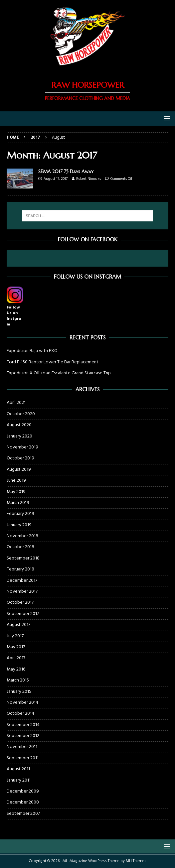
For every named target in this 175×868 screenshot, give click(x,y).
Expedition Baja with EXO (32, 351)
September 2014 (23, 725)
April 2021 (16, 403)
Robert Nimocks (88, 179)
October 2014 (20, 714)
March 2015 (18, 680)
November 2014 (22, 703)
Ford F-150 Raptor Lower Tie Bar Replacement (53, 362)
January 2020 (19, 436)
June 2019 (16, 481)
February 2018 (20, 569)
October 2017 (20, 603)
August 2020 (19, 425)
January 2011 (19, 780)
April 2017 (16, 658)
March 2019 (18, 503)
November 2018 (22, 536)
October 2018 (20, 547)
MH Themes (136, 861)
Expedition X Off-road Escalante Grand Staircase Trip (59, 373)
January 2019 (19, 525)
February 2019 (20, 514)
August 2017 (18, 625)
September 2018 (23, 558)
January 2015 (19, 692)
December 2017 (22, 581)
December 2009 (23, 791)
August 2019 (19, 470)
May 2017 (16, 647)
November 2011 (22, 747)
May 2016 (16, 669)
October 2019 (20, 458)
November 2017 (22, 592)
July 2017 (15, 636)
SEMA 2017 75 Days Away (66, 172)
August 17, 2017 (56, 179)
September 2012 (23, 736)
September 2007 (23, 814)
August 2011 (18, 769)
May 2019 (16, 492)
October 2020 (21, 414)
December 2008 (23, 802)
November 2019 (22, 447)
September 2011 (23, 758)
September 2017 (23, 614)
